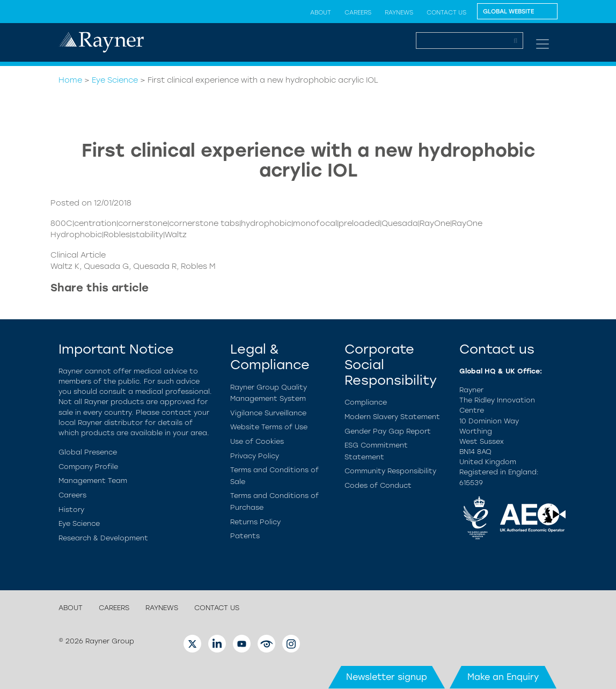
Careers (358, 12)
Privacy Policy (255, 456)
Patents (245, 536)
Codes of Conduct (378, 485)
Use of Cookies (257, 441)
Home (70, 80)
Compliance (366, 402)
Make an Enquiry (503, 677)
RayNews (399, 12)
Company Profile (88, 467)
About (321, 12)
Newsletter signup (387, 677)
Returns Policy (255, 522)
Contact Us (446, 12)
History (71, 510)
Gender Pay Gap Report (388, 431)
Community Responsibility (390, 471)
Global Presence (88, 452)
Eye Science (115, 80)
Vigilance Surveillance (268, 413)
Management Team (93, 481)
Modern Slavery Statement (392, 417)
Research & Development (103, 538)
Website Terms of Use (269, 427)
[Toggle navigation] (542, 44)
